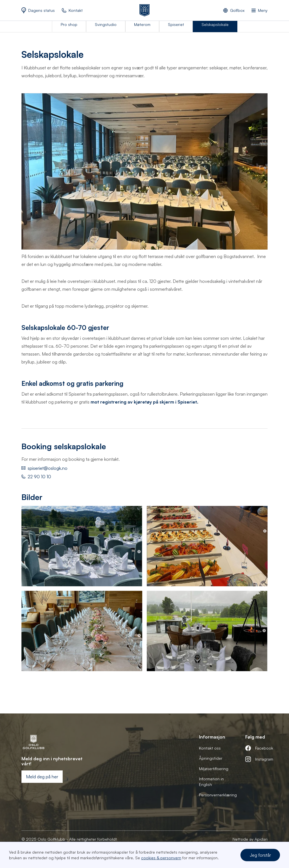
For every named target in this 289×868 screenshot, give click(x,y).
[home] (144, 10)
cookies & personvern (161, 858)
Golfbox (237, 10)
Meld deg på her (42, 777)
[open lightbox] (82, 546)
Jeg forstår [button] (260, 855)
